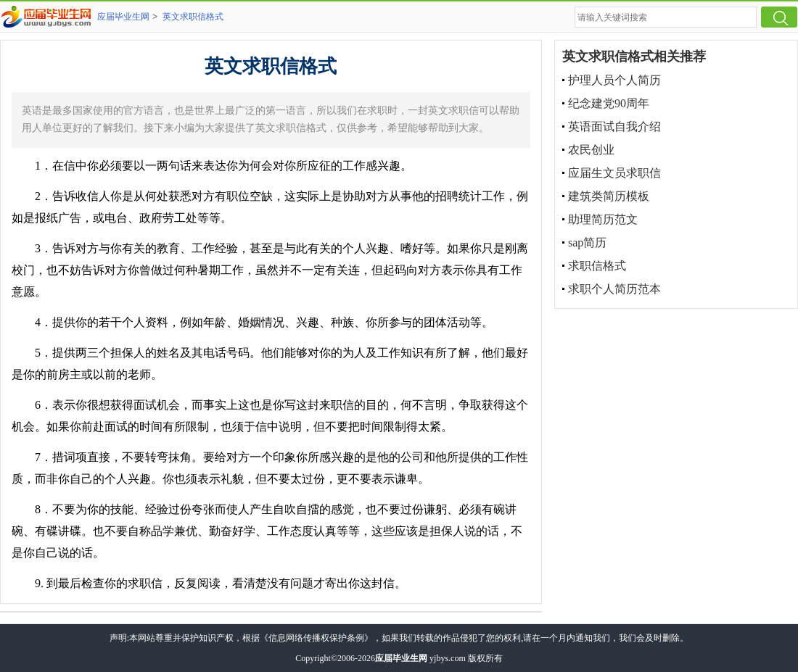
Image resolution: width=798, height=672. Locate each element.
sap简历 (587, 242)
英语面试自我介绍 (614, 126)
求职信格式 (597, 266)
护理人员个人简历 (614, 80)
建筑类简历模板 (609, 196)
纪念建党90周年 (609, 103)
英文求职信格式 (193, 17)
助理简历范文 (603, 219)
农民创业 (591, 150)
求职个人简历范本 (614, 289)
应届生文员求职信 (614, 173)
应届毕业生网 (123, 17)
